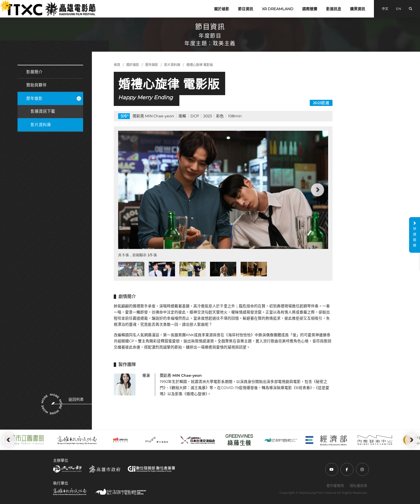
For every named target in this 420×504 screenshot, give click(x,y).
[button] (317, 190)
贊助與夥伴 (36, 85)
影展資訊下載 (43, 111)
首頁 (117, 65)
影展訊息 (334, 9)
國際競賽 (310, 9)
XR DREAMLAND (278, 9)
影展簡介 (34, 72)
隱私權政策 (358, 486)
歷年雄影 (54, 98)
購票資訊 (358, 9)
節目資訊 (246, 9)
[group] (223, 190)
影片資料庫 (41, 125)
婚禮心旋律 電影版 (200, 65)
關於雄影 (222, 9)
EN (399, 9)
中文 (385, 9)
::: (2, 3)
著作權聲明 (335, 486)
